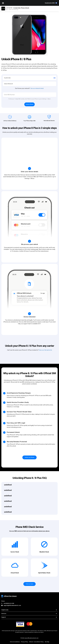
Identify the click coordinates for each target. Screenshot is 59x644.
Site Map (47, 642)
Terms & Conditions (15, 642)
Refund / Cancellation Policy (36, 642)
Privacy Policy (24, 642)
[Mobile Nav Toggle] (3, 3)
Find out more (29, 584)
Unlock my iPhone (29, 457)
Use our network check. (37, 88)
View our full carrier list (45, 350)
